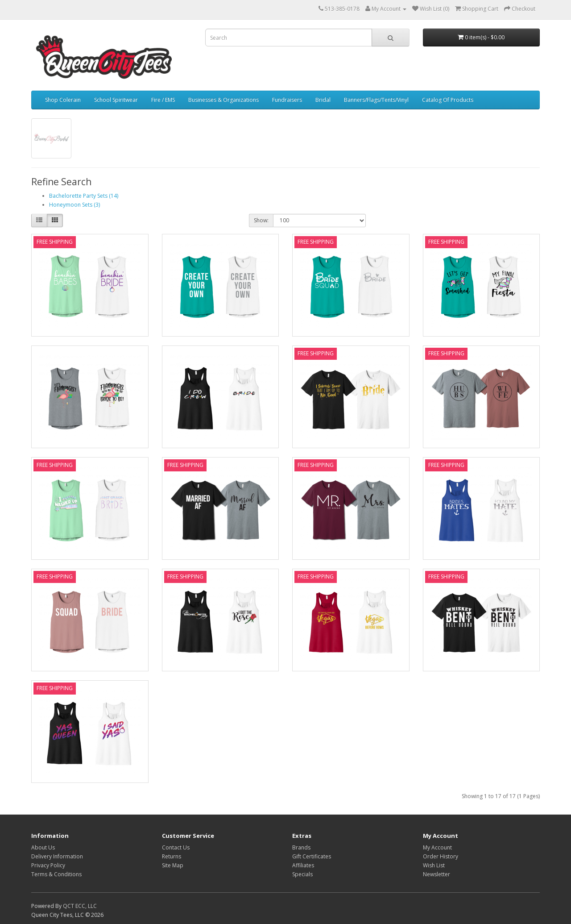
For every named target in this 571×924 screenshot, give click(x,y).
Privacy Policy (48, 865)
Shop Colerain (63, 100)
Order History (441, 856)
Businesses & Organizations (223, 100)
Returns (172, 856)
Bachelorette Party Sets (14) (84, 196)
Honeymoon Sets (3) (74, 205)
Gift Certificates (312, 856)
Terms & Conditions (56, 874)
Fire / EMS (163, 100)
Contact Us (176, 847)
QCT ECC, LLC (80, 906)
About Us (43, 847)
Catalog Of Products (448, 100)
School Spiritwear (116, 100)
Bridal (323, 100)
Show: (261, 220)
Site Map (173, 865)
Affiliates (303, 865)
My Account (437, 847)
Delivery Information (57, 856)
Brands (301, 847)
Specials (302, 874)
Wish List (434, 865)
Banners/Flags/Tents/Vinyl (376, 100)
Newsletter (437, 874)
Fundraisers (287, 100)
